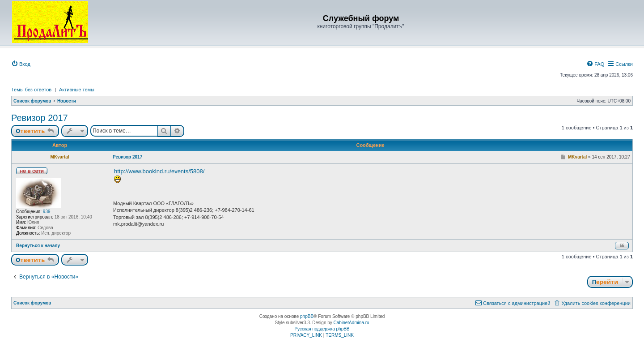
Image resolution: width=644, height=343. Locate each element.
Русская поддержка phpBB (322, 329)
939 (47, 212)
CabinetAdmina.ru (352, 323)
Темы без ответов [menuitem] (31, 90)
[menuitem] (21, 64)
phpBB (307, 316)
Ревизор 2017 (40, 118)
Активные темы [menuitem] (77, 90)
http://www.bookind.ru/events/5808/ (159, 171)
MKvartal (59, 157)
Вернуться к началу (38, 246)
